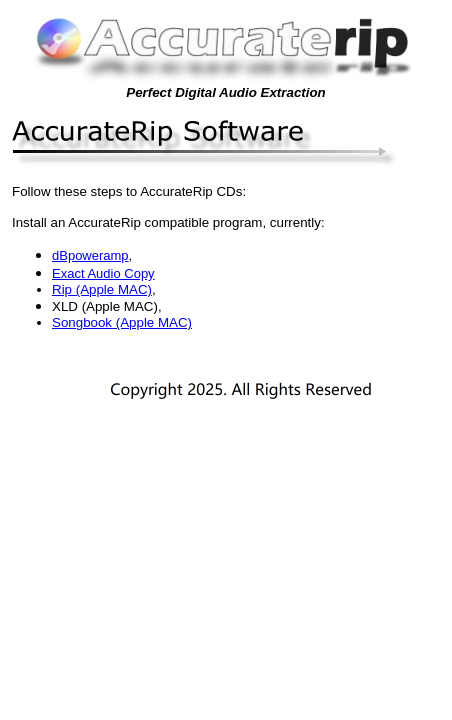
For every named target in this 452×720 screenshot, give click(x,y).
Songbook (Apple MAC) (122, 322)
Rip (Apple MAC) (102, 289)
